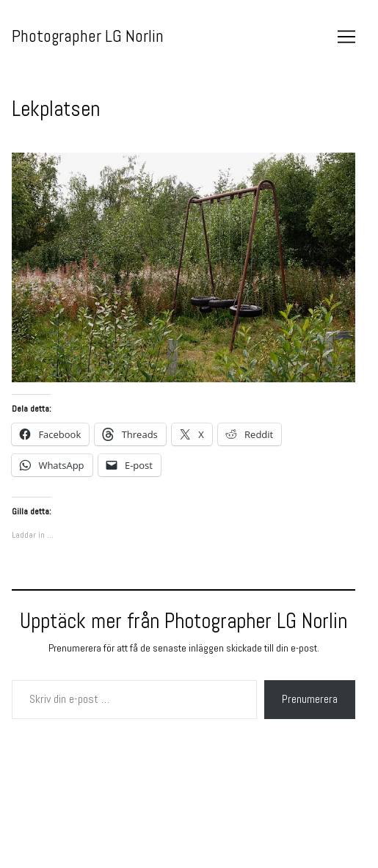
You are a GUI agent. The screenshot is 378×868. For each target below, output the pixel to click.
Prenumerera (310, 699)
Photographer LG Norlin (88, 36)
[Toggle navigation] (346, 37)
